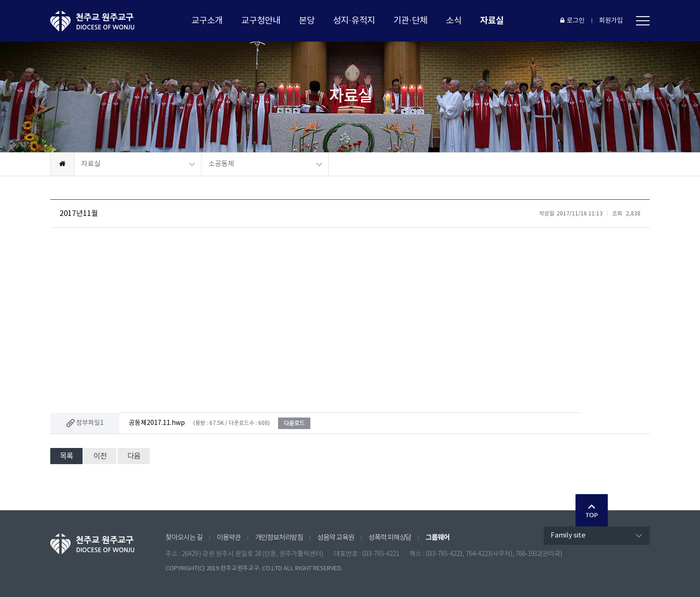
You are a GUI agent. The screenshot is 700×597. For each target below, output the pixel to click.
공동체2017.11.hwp (157, 423)
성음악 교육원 (336, 538)
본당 (307, 21)
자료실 (492, 21)
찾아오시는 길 (184, 538)
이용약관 (229, 538)
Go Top (592, 510)
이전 (100, 456)
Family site (568, 535)
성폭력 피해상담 (390, 538)
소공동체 (221, 164)
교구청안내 (261, 21)
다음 (134, 456)
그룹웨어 (438, 537)
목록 (66, 456)
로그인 (572, 21)
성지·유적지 (354, 21)
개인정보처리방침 (279, 538)
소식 (454, 21)
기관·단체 (410, 21)
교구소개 (207, 21)
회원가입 (611, 21)
